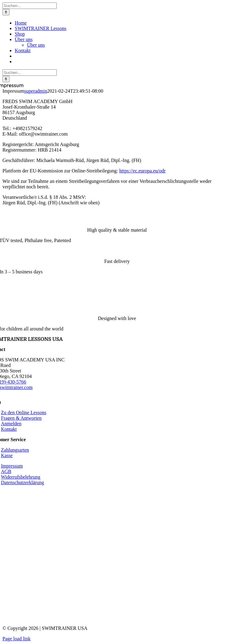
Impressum (12, 466)
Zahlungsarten (15, 450)
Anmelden (11, 424)
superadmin (36, 91)
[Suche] (6, 12)
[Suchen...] (30, 6)
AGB (6, 471)
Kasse (7, 455)
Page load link (17, 639)
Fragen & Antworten (21, 418)
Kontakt (9, 429)
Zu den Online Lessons (24, 413)
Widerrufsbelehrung (21, 477)
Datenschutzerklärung (22, 482)
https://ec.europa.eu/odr (142, 171)
